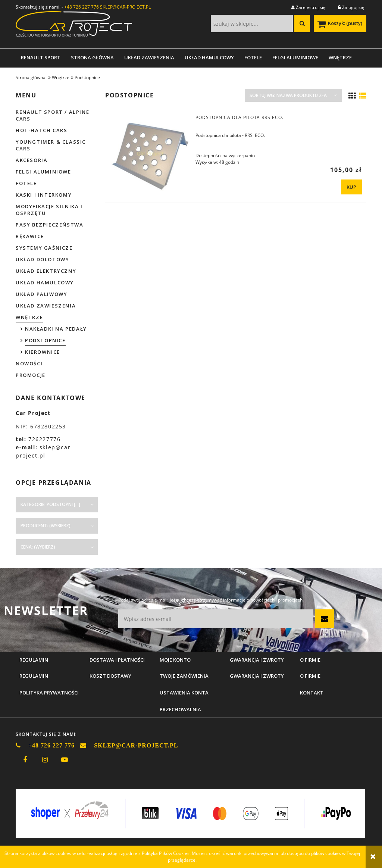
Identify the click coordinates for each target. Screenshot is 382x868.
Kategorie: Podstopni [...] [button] (50, 504)
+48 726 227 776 (82, 7)
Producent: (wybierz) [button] (46, 526)
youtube (65, 760)
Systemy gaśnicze (44, 248)
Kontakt (312, 693)
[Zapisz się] (325, 619)
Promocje (31, 375)
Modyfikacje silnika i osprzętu (49, 210)
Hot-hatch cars (41, 130)
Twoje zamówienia (184, 676)
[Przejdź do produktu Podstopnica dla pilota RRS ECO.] (150, 154)
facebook (25, 760)
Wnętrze (29, 317)
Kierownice (43, 352)
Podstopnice (45, 340)
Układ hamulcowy (45, 282)
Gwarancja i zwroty (257, 676)
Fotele (26, 183)
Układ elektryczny (46, 271)
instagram (45, 760)
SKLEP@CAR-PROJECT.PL (125, 7)
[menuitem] (41, 57)
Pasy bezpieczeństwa (49, 225)
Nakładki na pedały (56, 329)
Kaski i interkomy (44, 195)
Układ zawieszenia (46, 306)
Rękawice (30, 236)
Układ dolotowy (42, 259)
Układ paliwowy (41, 294)
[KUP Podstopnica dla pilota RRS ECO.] (351, 187)
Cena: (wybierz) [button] (38, 547)
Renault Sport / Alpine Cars (52, 115)
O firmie (310, 676)
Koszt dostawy (110, 676)
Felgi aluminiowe (43, 172)
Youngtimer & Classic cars (51, 145)
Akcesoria (32, 160)
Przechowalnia (180, 709)
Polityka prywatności (49, 693)
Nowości (29, 363)
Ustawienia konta (184, 693)
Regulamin (34, 676)
